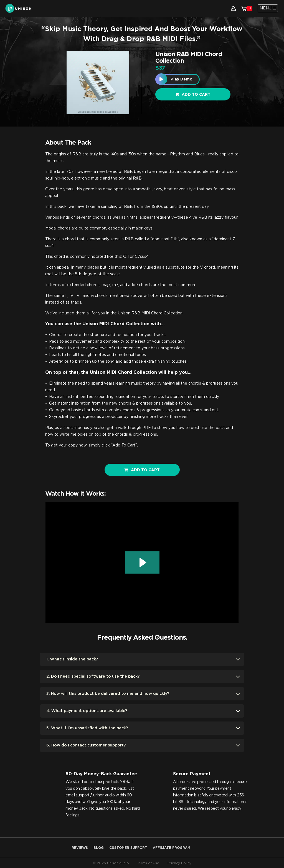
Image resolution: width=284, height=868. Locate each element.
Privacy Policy (179, 863)
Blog (99, 848)
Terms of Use (148, 863)
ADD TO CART (142, 470)
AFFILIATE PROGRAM (172, 848)
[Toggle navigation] (268, 8)
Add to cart (193, 94)
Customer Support (128, 848)
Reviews (80, 848)
